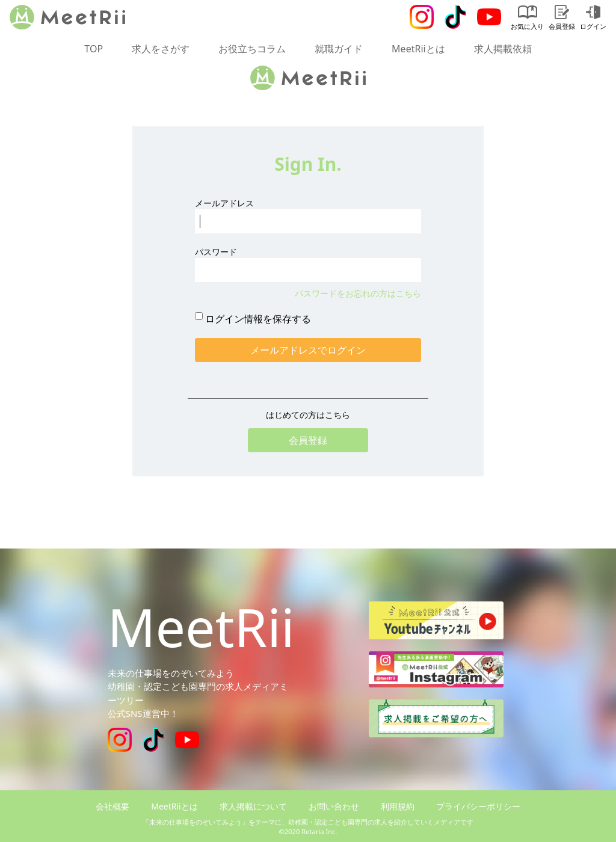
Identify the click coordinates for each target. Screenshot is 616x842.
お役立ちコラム (252, 49)
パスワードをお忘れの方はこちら (358, 293)
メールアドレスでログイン (308, 350)
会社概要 (112, 806)
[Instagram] (422, 17)
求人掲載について (253, 806)
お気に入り (527, 18)
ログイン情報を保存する (258, 319)
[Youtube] (489, 17)
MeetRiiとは (418, 49)
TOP (94, 49)
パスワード (216, 252)
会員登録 (562, 18)
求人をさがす (161, 49)
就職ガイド (339, 49)
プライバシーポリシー (478, 806)
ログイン (593, 18)
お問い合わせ (334, 806)
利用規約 (398, 806)
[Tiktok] (455, 17)
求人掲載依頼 (503, 49)
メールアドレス (224, 203)
